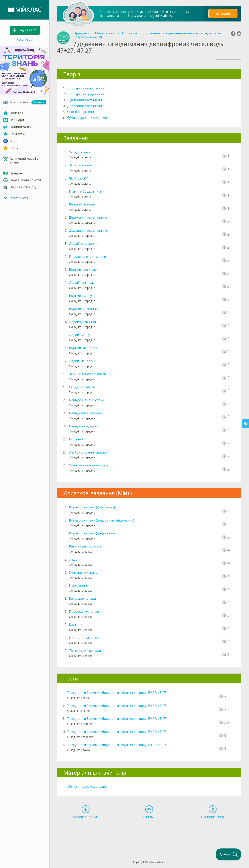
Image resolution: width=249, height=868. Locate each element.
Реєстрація (25, 39)
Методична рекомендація (87, 787)
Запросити (223, 14)
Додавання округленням (88, 230)
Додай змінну (79, 335)
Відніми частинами (84, 270)
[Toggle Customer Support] (228, 854)
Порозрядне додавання (86, 94)
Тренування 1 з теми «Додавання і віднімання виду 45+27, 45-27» (117, 693)
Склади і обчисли (82, 387)
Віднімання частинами (85, 100)
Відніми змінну (80, 296)
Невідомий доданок (85, 426)
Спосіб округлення (81, 112)
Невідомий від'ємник (85, 413)
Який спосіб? (78, 178)
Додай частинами (83, 283)
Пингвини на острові (85, 638)
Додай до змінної (82, 322)
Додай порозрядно (84, 244)
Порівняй (76, 439)
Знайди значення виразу (88, 452)
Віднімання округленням (88, 217)
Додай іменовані (82, 361)
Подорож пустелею (84, 612)
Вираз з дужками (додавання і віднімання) (102, 520)
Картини (76, 625)
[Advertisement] (149, 832)
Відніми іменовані (83, 348)
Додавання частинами (85, 106)
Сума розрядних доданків (87, 118)
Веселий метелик (82, 204)
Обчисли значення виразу (89, 465)
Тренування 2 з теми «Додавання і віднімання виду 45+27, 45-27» (117, 706)
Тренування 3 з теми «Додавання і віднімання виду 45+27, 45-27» (117, 719)
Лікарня (75, 559)
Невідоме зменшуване (86, 400)
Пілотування (79, 585)
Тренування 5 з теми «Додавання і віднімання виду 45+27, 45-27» (117, 745)
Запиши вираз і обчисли (87, 374)
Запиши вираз (80, 165)
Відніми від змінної (84, 309)
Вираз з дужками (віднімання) (92, 507)
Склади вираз (80, 152)
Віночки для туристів (85, 546)
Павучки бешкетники (86, 191)
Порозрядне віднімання (86, 88)
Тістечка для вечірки (85, 651)
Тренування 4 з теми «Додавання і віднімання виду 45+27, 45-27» (117, 732)
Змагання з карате (83, 572)
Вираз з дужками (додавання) (92, 533)
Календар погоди (82, 598)
